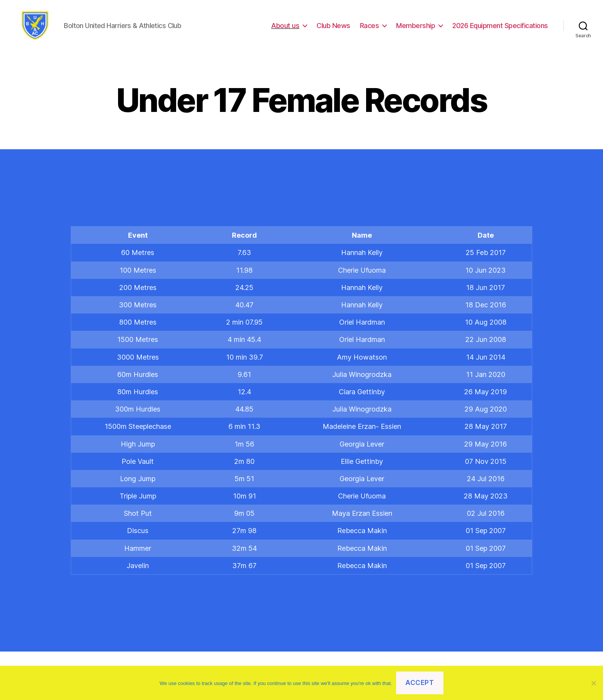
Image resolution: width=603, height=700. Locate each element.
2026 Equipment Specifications (500, 28)
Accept (420, 683)
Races (370, 28)
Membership (416, 28)
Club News (333, 28)
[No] (593, 683)
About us (285, 28)
